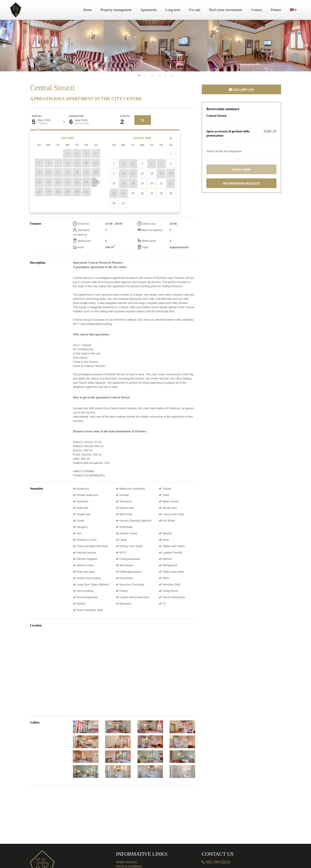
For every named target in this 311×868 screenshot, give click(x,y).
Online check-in (127, 862)
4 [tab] (159, 76)
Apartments (149, 10)
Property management (116, 10)
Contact (257, 10)
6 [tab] (172, 76)
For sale (195, 10)
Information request (241, 183)
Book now (241, 170)
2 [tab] (146, 76)
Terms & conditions (129, 866)
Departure (76, 116)
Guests (125, 116)
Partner (276, 10)
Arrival (37, 116)
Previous (4, 46)
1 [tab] (139, 76)
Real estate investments (226, 10)
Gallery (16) (241, 90)
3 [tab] (152, 76)
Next (307, 46)
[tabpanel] (52, 46)
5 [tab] (165, 76)
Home (87, 10)
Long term (173, 10)
